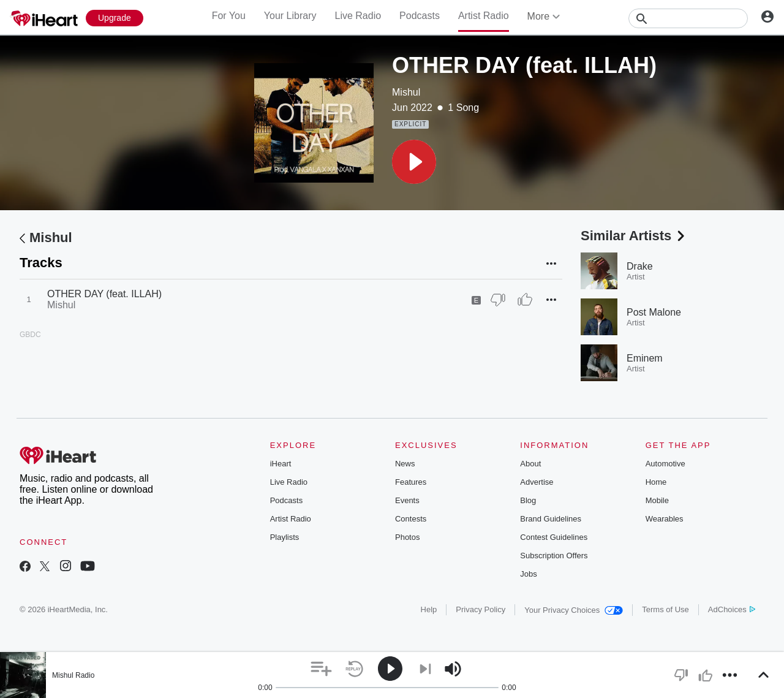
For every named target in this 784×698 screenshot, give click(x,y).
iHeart (281, 464)
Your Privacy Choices (574, 610)
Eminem (645, 358)
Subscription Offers (554, 556)
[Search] (688, 18)
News (405, 464)
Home (656, 482)
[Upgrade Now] (115, 18)
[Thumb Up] (525, 300)
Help (429, 609)
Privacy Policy (481, 609)
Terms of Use (665, 609)
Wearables (665, 519)
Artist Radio (484, 16)
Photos (407, 537)
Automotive (665, 464)
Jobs (528, 574)
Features (411, 482)
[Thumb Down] (498, 300)
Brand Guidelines (551, 519)
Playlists (285, 537)
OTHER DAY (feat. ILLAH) (104, 294)
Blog (528, 500)
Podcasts (420, 16)
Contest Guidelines (554, 537)
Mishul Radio (73, 675)
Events (407, 500)
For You (229, 16)
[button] (414, 162)
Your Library (290, 16)
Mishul (406, 92)
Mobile (657, 500)
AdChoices (732, 609)
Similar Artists (634, 236)
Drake (640, 266)
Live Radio (358, 16)
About (530, 464)
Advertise (537, 482)
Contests (411, 519)
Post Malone (654, 312)
